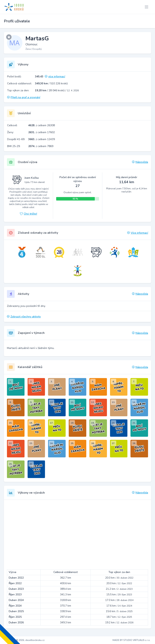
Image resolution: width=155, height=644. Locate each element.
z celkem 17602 (42, 132)
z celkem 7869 (41, 146)
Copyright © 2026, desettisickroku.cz (25, 640)
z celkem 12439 (42, 139)
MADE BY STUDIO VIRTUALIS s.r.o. (131, 640)
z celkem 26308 (42, 125)
